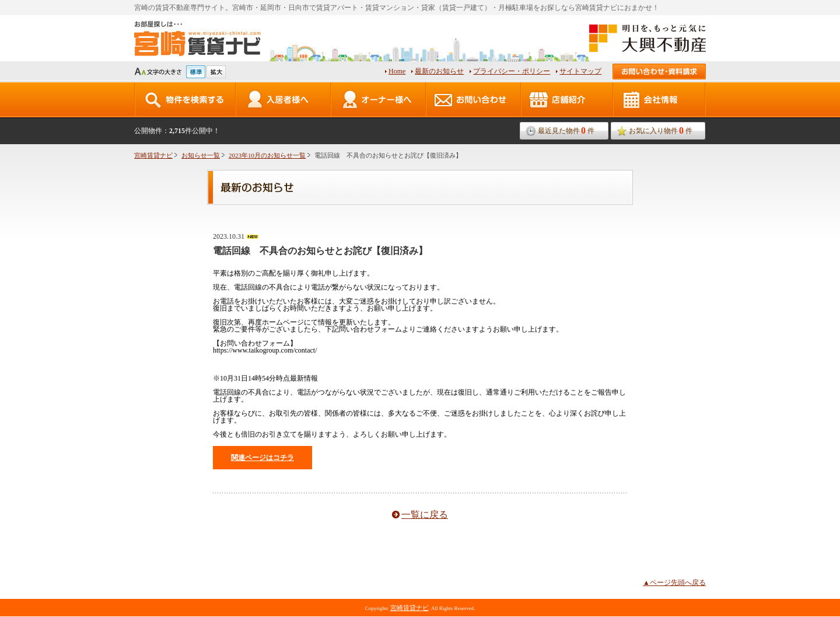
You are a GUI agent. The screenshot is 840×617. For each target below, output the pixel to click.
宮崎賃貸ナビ (153, 155)
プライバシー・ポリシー (512, 71)
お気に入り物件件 (661, 130)
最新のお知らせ (439, 71)
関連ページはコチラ (262, 458)
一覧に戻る (425, 515)
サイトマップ (580, 71)
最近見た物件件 (566, 130)
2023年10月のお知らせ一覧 (267, 155)
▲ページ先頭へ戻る (674, 583)
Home (397, 71)
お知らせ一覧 (201, 155)
